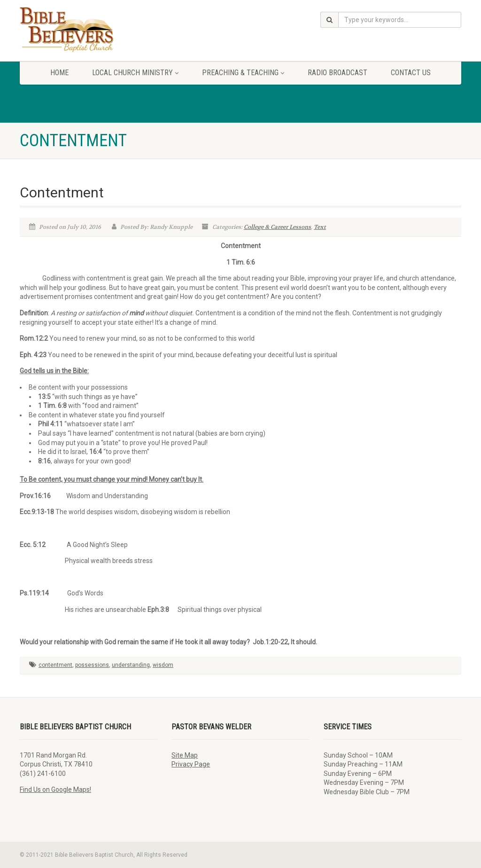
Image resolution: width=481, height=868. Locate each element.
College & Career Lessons (277, 227)
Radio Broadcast (337, 73)
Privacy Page (191, 764)
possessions (92, 665)
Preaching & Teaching (243, 73)
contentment (55, 665)
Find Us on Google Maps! (55, 790)
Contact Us (411, 73)
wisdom (163, 665)
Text (320, 227)
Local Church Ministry (135, 73)
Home (59, 73)
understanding (131, 665)
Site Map (185, 755)
